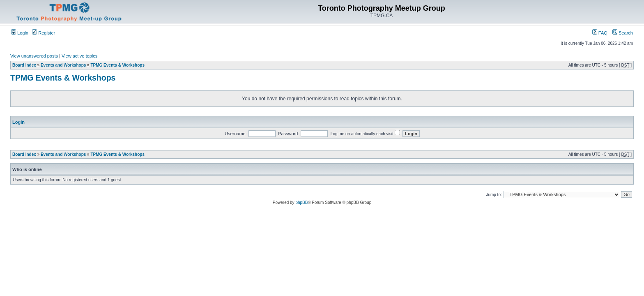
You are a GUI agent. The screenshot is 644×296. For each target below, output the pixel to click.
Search (623, 33)
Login (20, 33)
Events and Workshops (63, 65)
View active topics (79, 56)
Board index (24, 65)
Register (44, 33)
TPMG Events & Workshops (117, 65)
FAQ (600, 33)
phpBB (301, 202)
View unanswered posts (34, 56)
